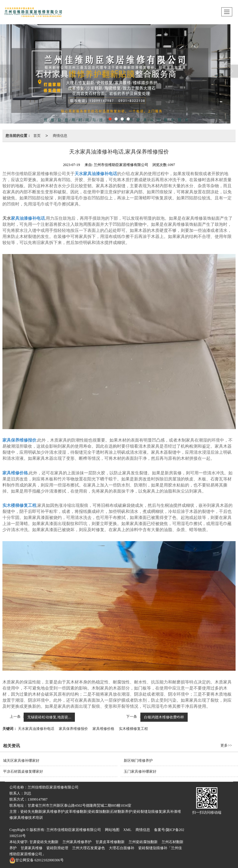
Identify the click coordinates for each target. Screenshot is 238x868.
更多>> (226, 745)
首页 (37, 136)
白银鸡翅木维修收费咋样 (164, 717)
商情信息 (60, 136)
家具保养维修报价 (73, 729)
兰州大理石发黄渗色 (89, 848)
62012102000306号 (37, 860)
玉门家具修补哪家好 (140, 771)
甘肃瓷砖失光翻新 (44, 842)
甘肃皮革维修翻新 (110, 842)
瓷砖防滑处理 (57, 848)
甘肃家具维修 (32, 848)
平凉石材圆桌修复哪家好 (23, 771)
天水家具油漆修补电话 (36, 729)
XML (127, 830)
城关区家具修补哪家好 (21, 761)
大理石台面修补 (122, 848)
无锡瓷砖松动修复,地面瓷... (49, 717)
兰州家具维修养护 (77, 842)
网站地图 (112, 830)
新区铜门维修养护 (138, 761)
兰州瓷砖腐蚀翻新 (143, 842)
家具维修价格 (103, 729)
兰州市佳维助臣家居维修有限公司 (74, 830)
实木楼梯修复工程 (133, 729)
